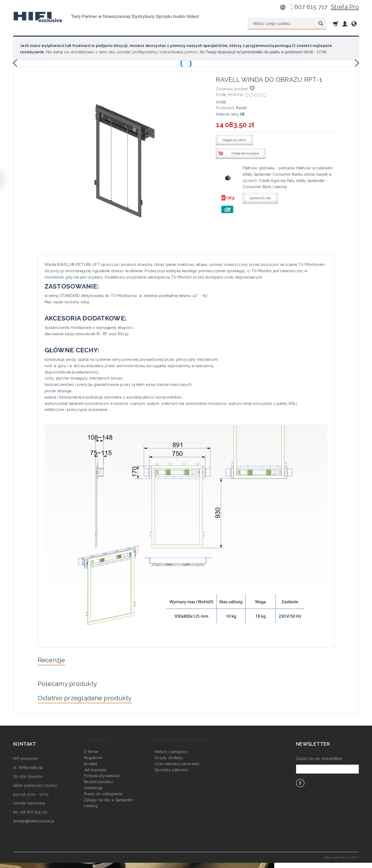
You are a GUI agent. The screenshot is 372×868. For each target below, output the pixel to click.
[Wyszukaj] (321, 24)
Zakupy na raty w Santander (108, 798)
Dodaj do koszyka (245, 153)
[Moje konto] (345, 24)
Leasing (91, 804)
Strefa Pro (345, 7)
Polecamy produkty (73, 687)
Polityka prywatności (102, 774)
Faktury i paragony (171, 750)
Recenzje (54, 661)
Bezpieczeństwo (99, 780)
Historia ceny (230, 114)
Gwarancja (93, 786)
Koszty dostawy (169, 756)
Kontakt (90, 762)
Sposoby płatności (171, 768)
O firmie (91, 750)
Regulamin (93, 756)
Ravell (242, 108)
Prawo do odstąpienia (103, 792)
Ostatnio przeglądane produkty (93, 703)
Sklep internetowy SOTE (341, 863)
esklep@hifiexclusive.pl (34, 827)
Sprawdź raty (260, 198)
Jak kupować (95, 768)
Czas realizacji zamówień (177, 762)
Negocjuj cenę (234, 140)
